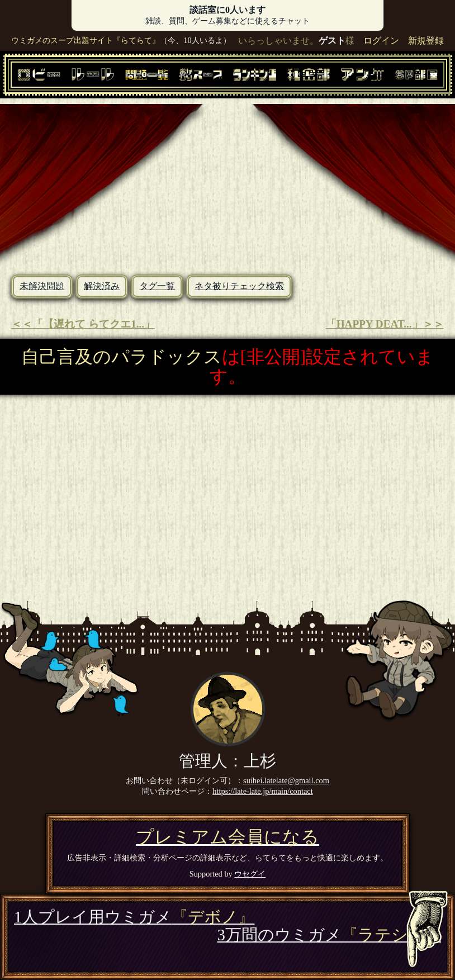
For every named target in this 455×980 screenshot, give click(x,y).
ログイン (381, 41)
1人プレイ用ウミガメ (134, 917)
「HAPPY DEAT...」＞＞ (385, 324)
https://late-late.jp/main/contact (262, 791)
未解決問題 (42, 286)
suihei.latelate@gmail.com (286, 780)
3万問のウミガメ (329, 935)
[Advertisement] (228, 182)
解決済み (102, 286)
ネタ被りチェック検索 (239, 286)
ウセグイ (250, 874)
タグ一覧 (157, 286)
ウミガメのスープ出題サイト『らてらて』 (86, 40)
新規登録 (426, 41)
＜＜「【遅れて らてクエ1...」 (83, 324)
